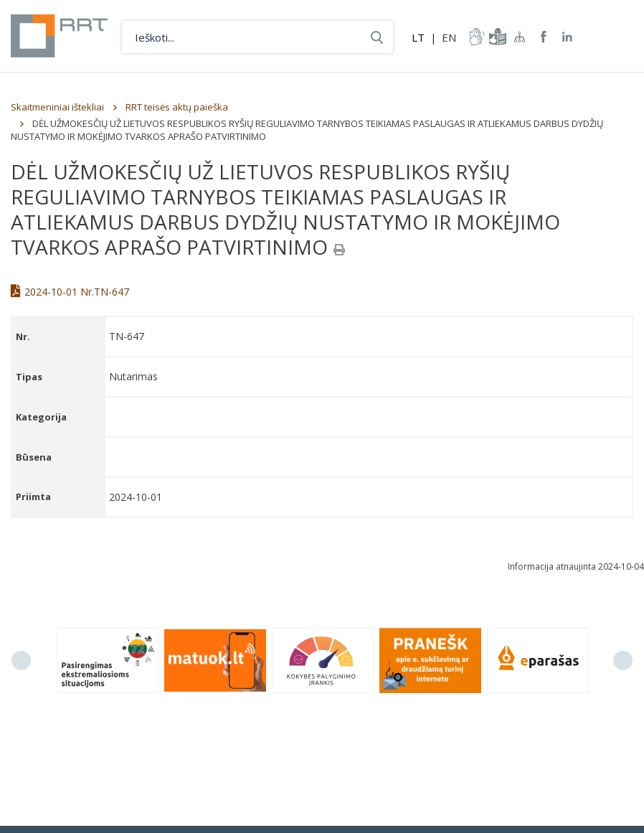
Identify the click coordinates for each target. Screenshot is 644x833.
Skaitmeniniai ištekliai (57, 107)
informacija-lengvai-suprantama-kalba (496, 37)
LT (418, 37)
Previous (21, 660)
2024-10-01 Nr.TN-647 (70, 292)
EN (449, 37)
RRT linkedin (568, 37)
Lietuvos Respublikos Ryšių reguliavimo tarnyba (59, 36)
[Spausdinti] (339, 250)
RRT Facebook (544, 37)
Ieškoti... (377, 37)
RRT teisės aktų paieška (177, 107)
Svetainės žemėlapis (520, 37)
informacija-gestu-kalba (475, 37)
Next (623, 660)
